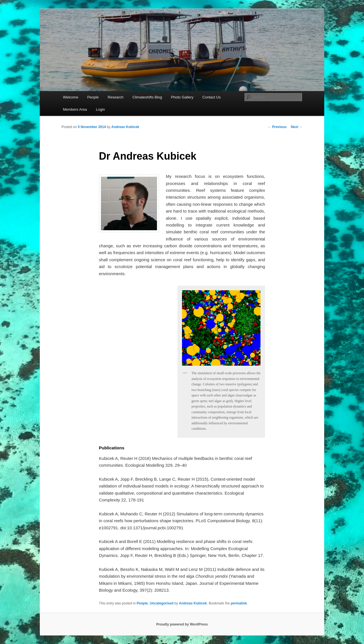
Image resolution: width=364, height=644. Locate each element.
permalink (239, 603)
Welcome (71, 97)
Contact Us (212, 97)
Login (100, 109)
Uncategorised (162, 603)
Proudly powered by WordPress (182, 624)
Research (116, 97)
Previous (277, 127)
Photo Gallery (182, 97)
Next (297, 127)
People (93, 97)
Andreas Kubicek (125, 127)
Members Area (75, 109)
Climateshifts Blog (147, 97)
